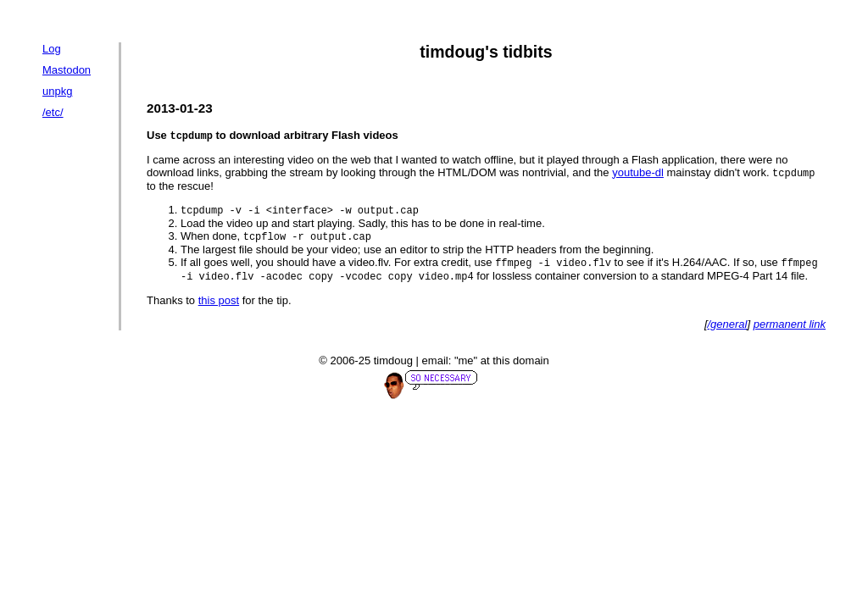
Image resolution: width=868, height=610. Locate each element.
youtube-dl (638, 174)
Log (52, 49)
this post (219, 305)
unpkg (57, 91)
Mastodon (67, 70)
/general (728, 329)
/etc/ (53, 112)
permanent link (790, 329)
